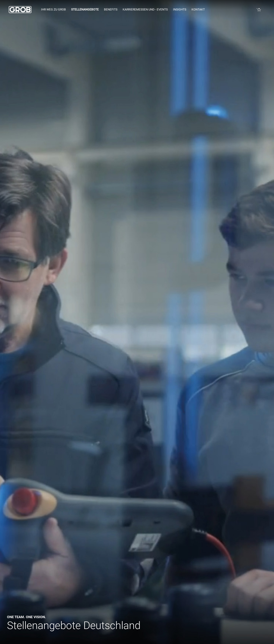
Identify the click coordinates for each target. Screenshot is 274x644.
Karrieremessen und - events (145, 9)
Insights (180, 9)
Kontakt (198, 9)
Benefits (111, 9)
